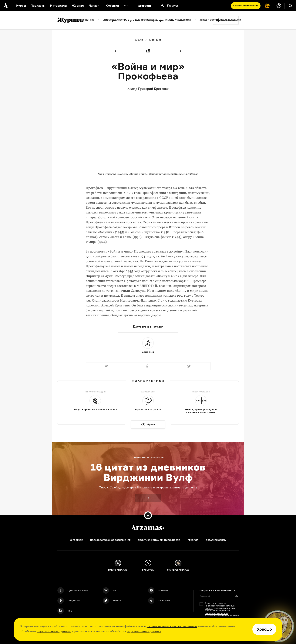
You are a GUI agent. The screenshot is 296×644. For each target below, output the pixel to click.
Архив (139, 40)
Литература (155, 20)
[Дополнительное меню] (126, 6)
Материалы (59, 6)
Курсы (21, 6)
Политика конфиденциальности (159, 540)
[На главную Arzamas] (6, 6)
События (113, 6)
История (111, 20)
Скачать (246, 6)
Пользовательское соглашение (110, 540)
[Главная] (148, 527)
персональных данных (54, 631)
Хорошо (264, 629)
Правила (193, 540)
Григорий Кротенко (153, 89)
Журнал (78, 6)
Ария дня (155, 40)
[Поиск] (290, 6)
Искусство (132, 20)
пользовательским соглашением (172, 626)
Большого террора (151, 227)
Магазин (95, 6)
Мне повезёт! (228, 20)
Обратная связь (216, 540)
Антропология (181, 20)
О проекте (76, 540)
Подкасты (38, 6)
